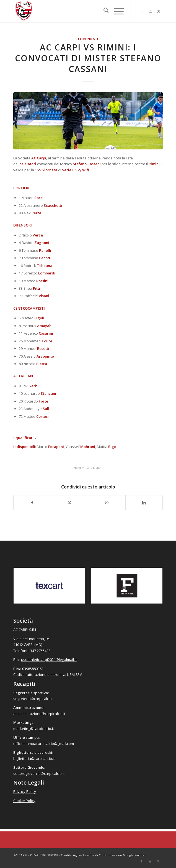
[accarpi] (73, 11)
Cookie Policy (24, 801)
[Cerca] (103, 11)
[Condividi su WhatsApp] (107, 503)
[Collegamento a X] (159, 11)
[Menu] (116, 11)
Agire (77, 855)
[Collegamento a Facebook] (142, 11)
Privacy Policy (25, 791)
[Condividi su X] (69, 503)
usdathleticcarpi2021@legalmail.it (49, 660)
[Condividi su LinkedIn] (144, 503)
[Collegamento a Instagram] (150, 11)
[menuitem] (103, 11)
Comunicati (88, 39)
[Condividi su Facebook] (32, 503)
